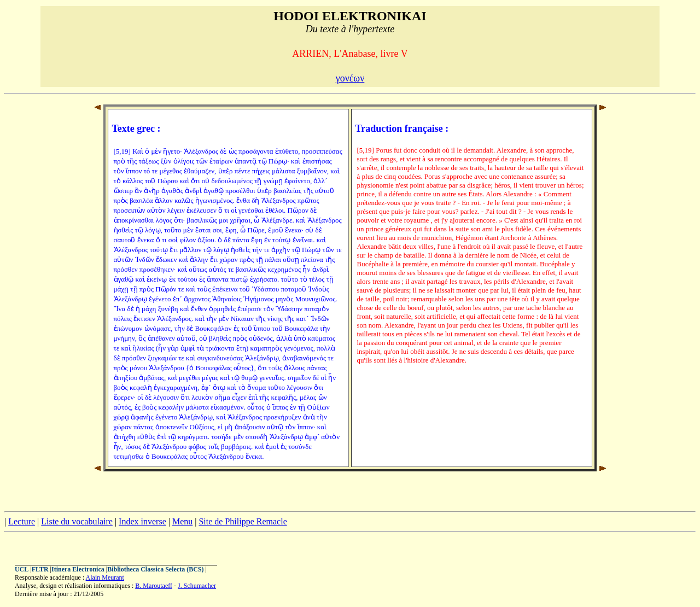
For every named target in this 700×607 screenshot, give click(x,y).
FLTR (40, 569)
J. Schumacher (197, 586)
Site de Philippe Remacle (243, 521)
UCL (22, 569)
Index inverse (142, 521)
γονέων (350, 78)
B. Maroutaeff (154, 586)
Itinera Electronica (78, 569)
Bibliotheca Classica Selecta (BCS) (155, 569)
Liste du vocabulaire (77, 521)
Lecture (22, 521)
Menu (182, 521)
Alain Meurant (105, 577)
